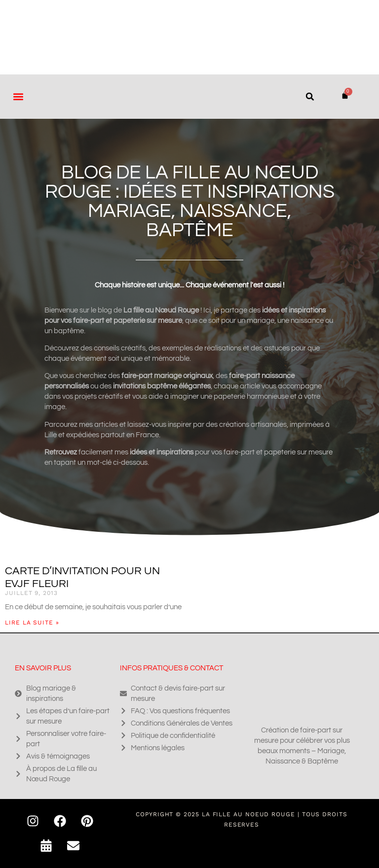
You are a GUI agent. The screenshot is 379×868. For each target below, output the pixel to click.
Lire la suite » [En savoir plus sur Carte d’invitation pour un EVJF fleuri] (32, 623)
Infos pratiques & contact (171, 668)
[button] (18, 96)
